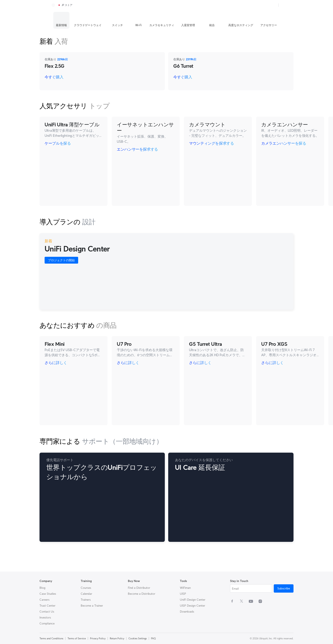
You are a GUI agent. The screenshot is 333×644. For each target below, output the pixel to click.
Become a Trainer (92, 606)
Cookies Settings (138, 638)
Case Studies (48, 594)
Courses (86, 588)
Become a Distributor (142, 594)
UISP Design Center (193, 606)
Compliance (47, 623)
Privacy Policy (98, 638)
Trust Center (47, 606)
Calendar (86, 594)
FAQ (153, 638)
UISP (183, 594)
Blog (42, 588)
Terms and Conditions (51, 638)
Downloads (187, 612)
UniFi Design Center (193, 600)
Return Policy (117, 638)
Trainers (86, 600)
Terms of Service (77, 638)
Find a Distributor (139, 588)
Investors (45, 617)
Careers (44, 600)
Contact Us (47, 612)
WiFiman (185, 588)
